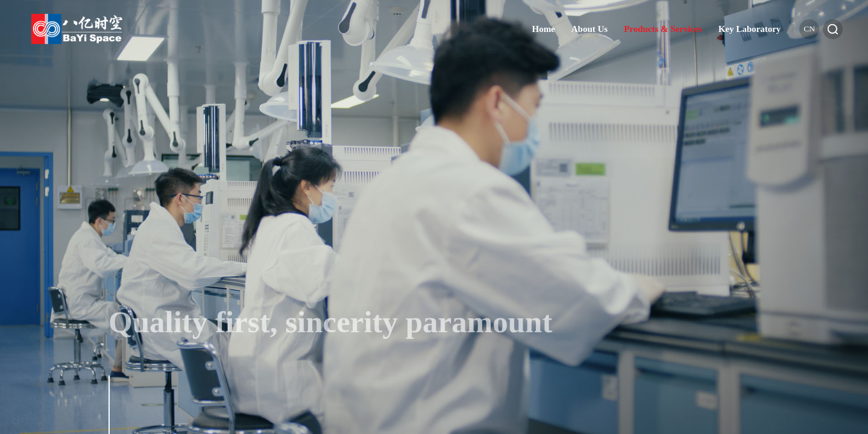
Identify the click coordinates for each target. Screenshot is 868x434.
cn (809, 29)
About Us (590, 29)
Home (543, 29)
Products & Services (663, 29)
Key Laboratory (750, 29)
